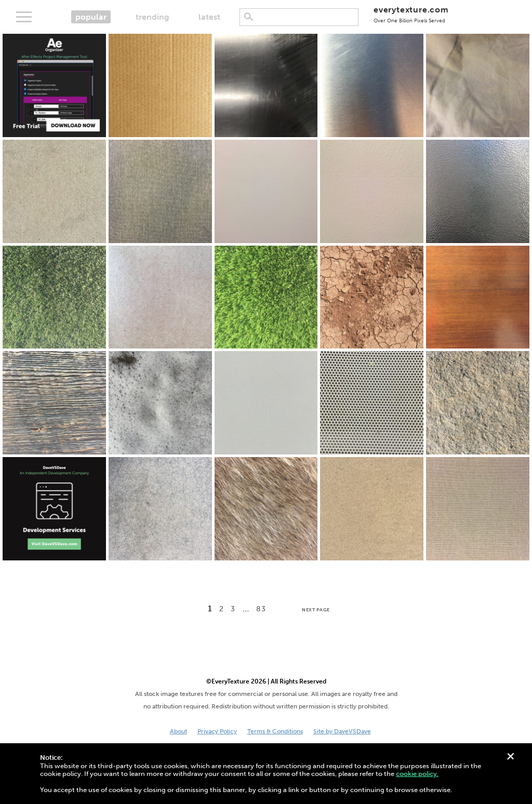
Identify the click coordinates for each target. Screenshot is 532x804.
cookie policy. (417, 774)
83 (261, 609)
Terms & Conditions (275, 731)
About (178, 731)
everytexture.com (411, 14)
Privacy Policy (217, 731)
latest (209, 17)
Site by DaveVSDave (342, 731)
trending (152, 17)
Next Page (316, 610)
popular (91, 17)
